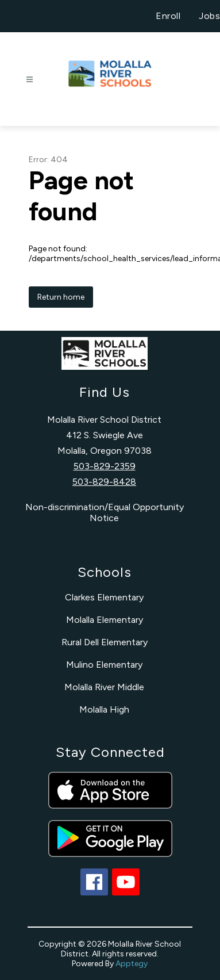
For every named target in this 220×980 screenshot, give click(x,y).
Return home (61, 297)
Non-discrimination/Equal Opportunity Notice (105, 512)
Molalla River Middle (104, 687)
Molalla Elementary (105, 620)
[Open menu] (30, 80)
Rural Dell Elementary (105, 642)
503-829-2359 (105, 466)
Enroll (168, 16)
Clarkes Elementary (104, 597)
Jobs (209, 16)
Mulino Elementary (104, 665)
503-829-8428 (104, 482)
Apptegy (132, 964)
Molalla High (104, 709)
